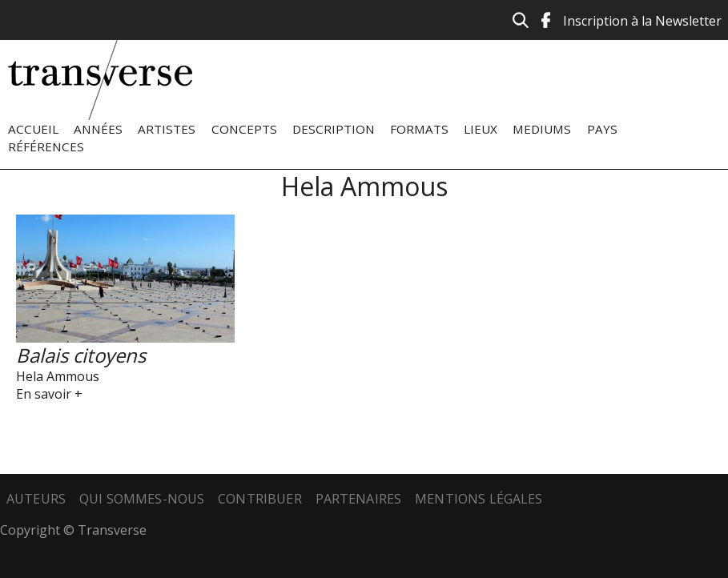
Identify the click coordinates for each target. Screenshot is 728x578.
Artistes (167, 129)
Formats (419, 129)
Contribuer (260, 499)
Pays (602, 129)
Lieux (481, 129)
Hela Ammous (58, 376)
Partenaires (359, 499)
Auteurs (36, 499)
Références (46, 147)
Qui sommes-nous (142, 499)
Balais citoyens (81, 355)
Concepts (244, 129)
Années (98, 129)
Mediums (542, 129)
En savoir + (49, 394)
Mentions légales (479, 499)
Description (334, 129)
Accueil (33, 129)
